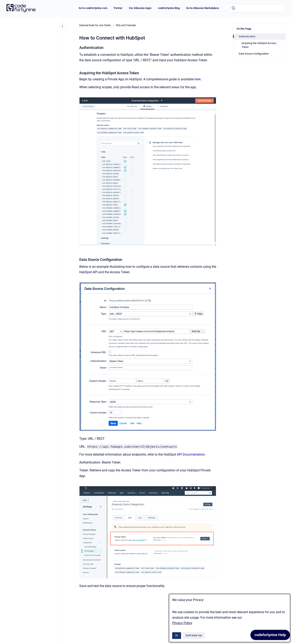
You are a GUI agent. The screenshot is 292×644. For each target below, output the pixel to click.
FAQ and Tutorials (126, 25)
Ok (177, 635)
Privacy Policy (182, 623)
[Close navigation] (62, 26)
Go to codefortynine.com (93, 8)
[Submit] (233, 8)
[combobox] (257, 8)
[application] (270, 636)
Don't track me (194, 635)
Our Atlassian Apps (140, 8)
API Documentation (191, 454)
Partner (118, 8)
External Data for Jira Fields (95, 25)
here (198, 79)
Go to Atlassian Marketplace (203, 8)
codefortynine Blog (169, 8)
